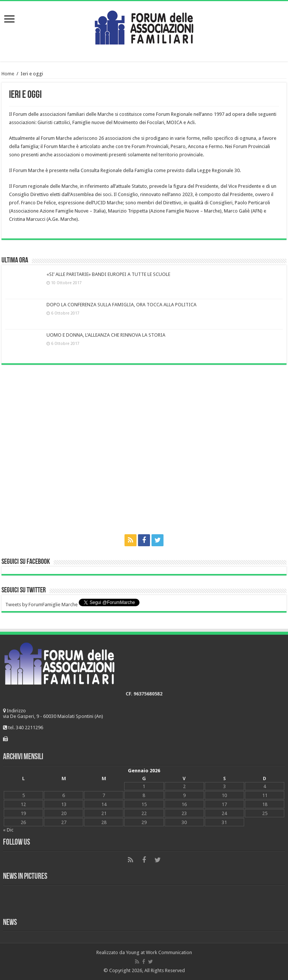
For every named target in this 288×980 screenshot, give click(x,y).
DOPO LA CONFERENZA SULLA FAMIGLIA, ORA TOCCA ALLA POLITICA (121, 305)
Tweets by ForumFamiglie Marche (41, 605)
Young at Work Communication (159, 952)
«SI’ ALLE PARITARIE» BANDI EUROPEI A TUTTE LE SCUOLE (108, 274)
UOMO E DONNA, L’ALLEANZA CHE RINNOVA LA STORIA (106, 335)
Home (8, 74)
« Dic (8, 830)
